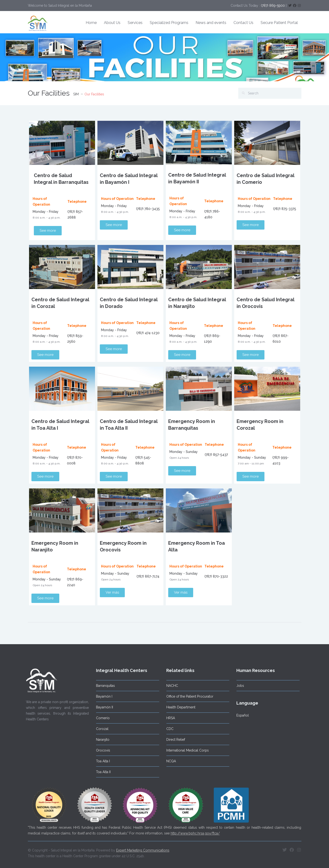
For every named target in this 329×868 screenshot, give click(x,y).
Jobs (238, 686)
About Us (112, 23)
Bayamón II (102, 707)
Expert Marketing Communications (143, 848)
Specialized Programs (169, 23)
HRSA (168, 718)
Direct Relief (173, 740)
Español (240, 715)
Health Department (178, 707)
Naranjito (100, 740)
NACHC (170, 686)
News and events (211, 23)
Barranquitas (103, 686)
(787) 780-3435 (148, 209)
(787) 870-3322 (216, 576)
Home (91, 23)
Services (135, 23)
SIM (76, 94)
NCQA (168, 761)
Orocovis (101, 750)
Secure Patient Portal (279, 23)
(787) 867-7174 (148, 576)
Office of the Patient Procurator (187, 696)
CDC (167, 729)
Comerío (100, 718)
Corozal (100, 729)
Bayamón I (102, 696)
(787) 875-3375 (285, 209)
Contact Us (243, 23)
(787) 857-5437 (216, 455)
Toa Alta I (101, 761)
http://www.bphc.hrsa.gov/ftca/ (195, 831)
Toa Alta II (101, 772)
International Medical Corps (185, 750)
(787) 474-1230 (148, 333)
